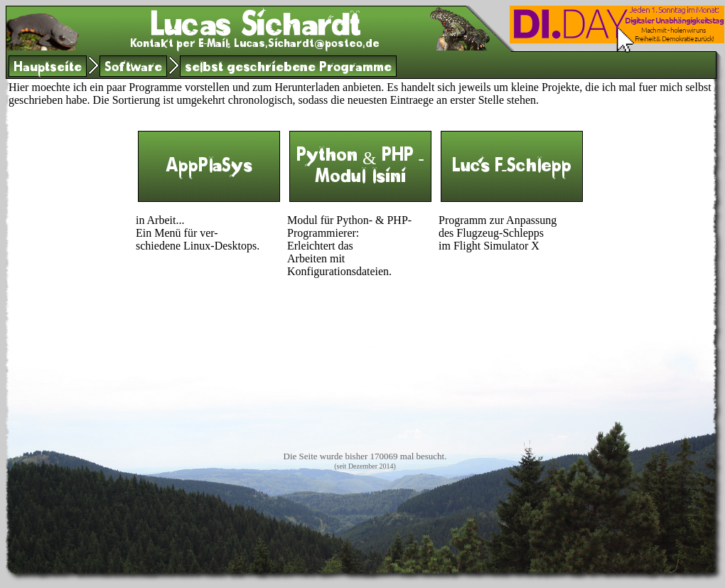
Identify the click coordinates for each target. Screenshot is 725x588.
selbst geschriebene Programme (288, 69)
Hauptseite (48, 69)
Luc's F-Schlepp (511, 169)
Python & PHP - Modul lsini (360, 169)
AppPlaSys (209, 169)
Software (133, 69)
